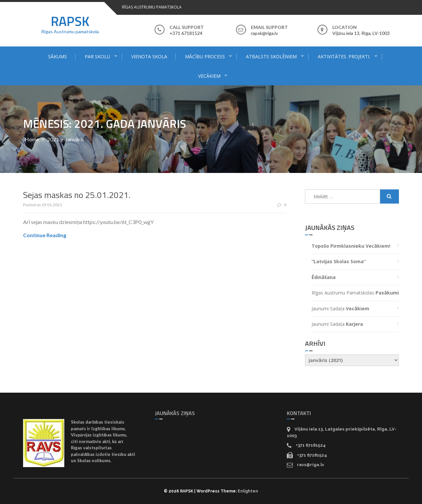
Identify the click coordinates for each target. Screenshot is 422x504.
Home (32, 139)
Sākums (58, 56)
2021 (53, 139)
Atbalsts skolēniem (271, 56)
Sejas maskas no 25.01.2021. (77, 195)
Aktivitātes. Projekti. (344, 56)
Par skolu (97, 56)
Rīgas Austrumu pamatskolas (355, 293)
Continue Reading (45, 235)
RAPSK (70, 21)
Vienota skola (149, 56)
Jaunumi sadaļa (340, 308)
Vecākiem (209, 76)
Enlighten (248, 491)
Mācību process (205, 56)
